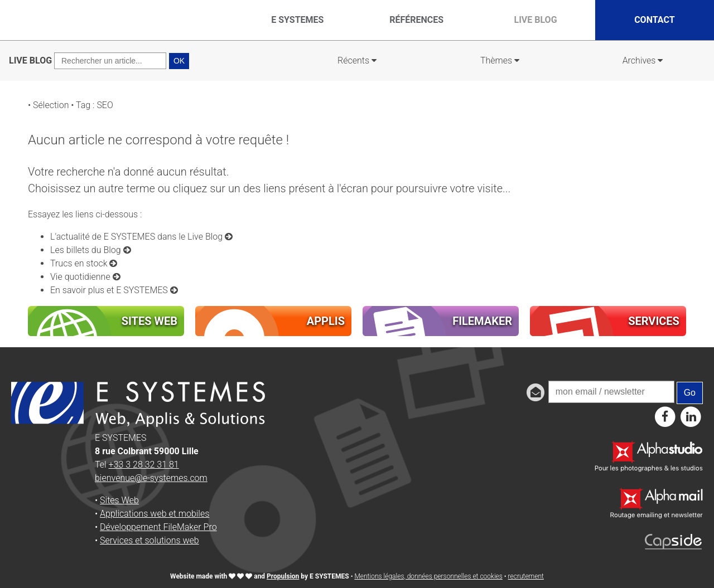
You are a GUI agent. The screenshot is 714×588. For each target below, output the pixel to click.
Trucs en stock (84, 263)
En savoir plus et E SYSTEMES (114, 290)
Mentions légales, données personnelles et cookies (428, 576)
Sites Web (119, 500)
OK (179, 61)
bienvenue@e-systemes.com (151, 478)
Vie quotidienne (85, 277)
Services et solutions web (149, 540)
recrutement (526, 576)
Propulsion (283, 576)
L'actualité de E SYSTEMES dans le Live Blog (141, 237)
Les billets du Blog (91, 250)
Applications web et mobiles (155, 514)
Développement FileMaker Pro (158, 527)
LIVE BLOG (30, 60)
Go (690, 393)
